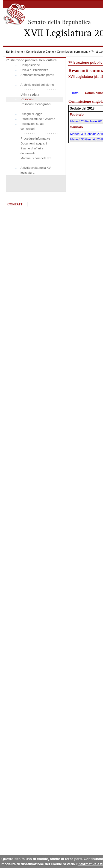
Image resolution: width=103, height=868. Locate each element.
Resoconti (27, 99)
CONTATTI (15, 204)
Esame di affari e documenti (32, 151)
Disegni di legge (31, 114)
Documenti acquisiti (34, 143)
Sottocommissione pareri (37, 75)
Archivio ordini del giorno (37, 85)
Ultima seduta (30, 95)
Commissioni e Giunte (40, 52)
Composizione (30, 65)
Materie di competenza (36, 158)
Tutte (75, 93)
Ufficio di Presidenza (34, 70)
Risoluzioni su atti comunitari (32, 126)
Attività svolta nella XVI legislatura (36, 170)
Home (19, 52)
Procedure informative (35, 138)
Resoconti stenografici (36, 104)
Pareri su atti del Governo (38, 119)
